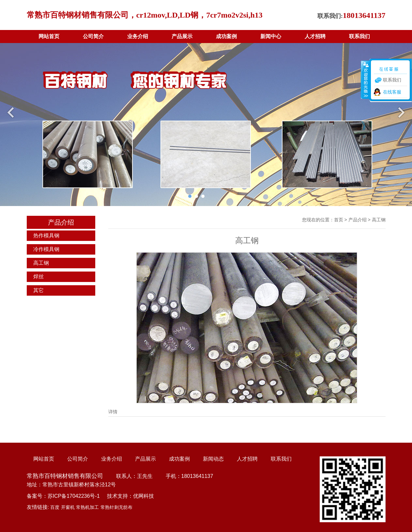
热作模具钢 (46, 236)
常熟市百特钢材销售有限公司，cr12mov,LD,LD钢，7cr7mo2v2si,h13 (145, 15)
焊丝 (38, 277)
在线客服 (392, 92)
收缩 (365, 80)
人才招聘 (315, 36)
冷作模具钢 (46, 249)
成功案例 (226, 36)
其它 (38, 290)
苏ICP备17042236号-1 (74, 496)
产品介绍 (358, 220)
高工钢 (41, 263)
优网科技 (144, 496)
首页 (339, 220)
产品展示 (182, 36)
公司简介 (93, 36)
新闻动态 (213, 459)
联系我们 (359, 36)
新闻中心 (271, 36)
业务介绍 (138, 36)
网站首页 (49, 36)
